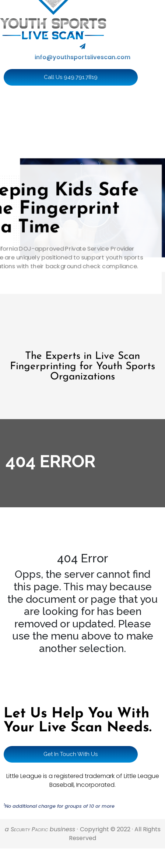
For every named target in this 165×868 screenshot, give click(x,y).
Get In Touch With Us (71, 754)
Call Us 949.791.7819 (71, 77)
